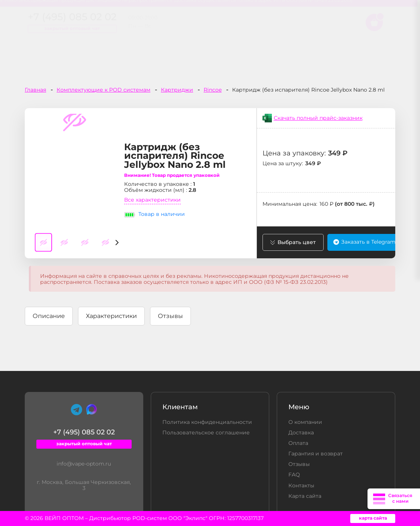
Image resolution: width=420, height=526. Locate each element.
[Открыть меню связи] (394, 499)
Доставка (301, 433)
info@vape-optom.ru (84, 464)
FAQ (294, 475)
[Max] (91, 409)
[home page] (83, 29)
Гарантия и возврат (316, 454)
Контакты (301, 486)
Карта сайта (305, 496)
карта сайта (373, 518)
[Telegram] (76, 410)
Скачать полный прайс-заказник (318, 118)
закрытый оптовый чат (204, 36)
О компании (305, 422)
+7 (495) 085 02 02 (204, 26)
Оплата (298, 443)
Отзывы (299, 464)
